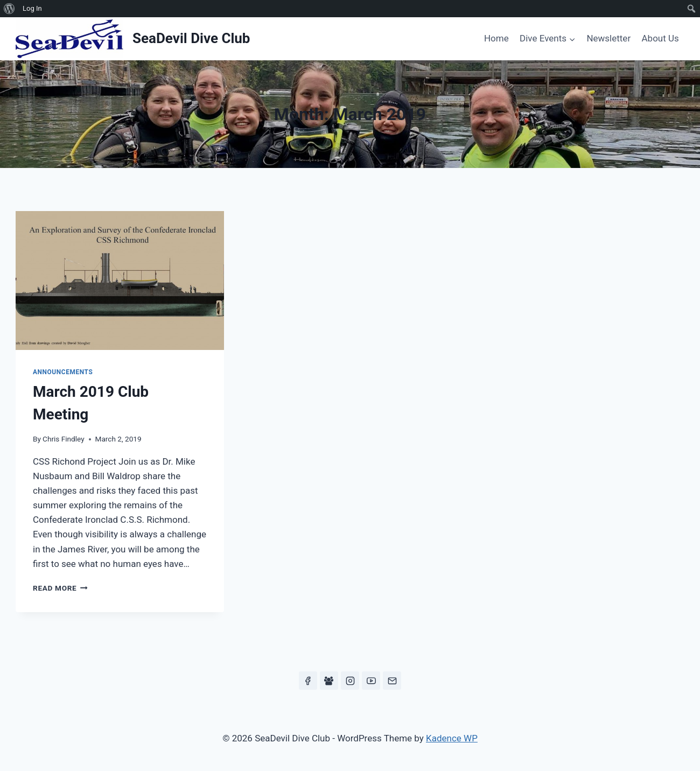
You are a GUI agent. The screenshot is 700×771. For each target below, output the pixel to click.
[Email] (392, 681)
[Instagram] (350, 681)
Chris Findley (64, 439)
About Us (660, 38)
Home (496, 38)
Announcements (63, 372)
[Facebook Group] (329, 681)
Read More (60, 588)
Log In (32, 8)
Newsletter (608, 38)
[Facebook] (308, 681)
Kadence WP (452, 738)
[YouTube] (371, 681)
